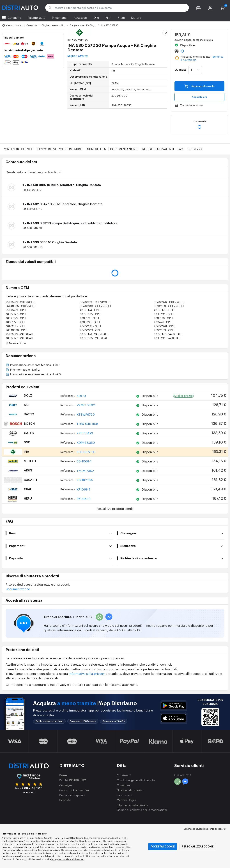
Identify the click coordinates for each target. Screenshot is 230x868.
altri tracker (78, 859)
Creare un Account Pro (74, 790)
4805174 (90, 318)
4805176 (164, 318)
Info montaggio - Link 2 (23, 370)
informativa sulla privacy (87, 673)
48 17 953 (16, 318)
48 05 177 (16, 314)
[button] (198, 8)
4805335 (90, 322)
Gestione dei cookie (130, 790)
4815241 (163, 322)
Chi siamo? (124, 775)
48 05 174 (90, 310)
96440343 (96, 306)
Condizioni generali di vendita (136, 780)
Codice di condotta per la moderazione (142, 810)
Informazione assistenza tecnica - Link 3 (33, 374)
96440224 (95, 302)
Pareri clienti (125, 795)
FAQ (180, 149)
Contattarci (124, 785)
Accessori (80, 17)
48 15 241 (164, 314)
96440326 (169, 302)
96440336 (21, 306)
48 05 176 (165, 310)
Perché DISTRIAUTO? (73, 780)
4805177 (15, 322)
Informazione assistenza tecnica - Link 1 (33, 365)
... (150, 89)
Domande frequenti (72, 795)
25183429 (21, 302)
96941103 (169, 306)
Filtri (108, 17)
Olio (96, 17)
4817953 (15, 326)
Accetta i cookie (163, 847)
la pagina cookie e (62, 859)
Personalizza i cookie (198, 847)
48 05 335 (91, 314)
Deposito (65, 800)
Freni (121, 17)
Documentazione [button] (18, 589)
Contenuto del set (17, 149)
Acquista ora (199, 97)
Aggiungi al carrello (200, 86)
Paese (63, 775)
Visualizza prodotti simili (115, 508)
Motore (136, 17)
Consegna (66, 785)
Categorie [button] (14, 17)
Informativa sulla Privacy (132, 805)
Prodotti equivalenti (157, 149)
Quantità (180, 70)
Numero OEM (97, 149)
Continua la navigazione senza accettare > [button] (205, 829)
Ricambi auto (36, 17)
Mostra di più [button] (16, 343)
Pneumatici (60, 17)
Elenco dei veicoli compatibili (60, 149)
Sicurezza (195, 149)
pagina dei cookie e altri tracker (90, 853)
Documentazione (124, 149)
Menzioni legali (126, 800)
